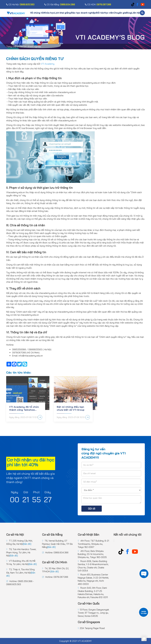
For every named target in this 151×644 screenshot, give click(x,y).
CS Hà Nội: (20, 4)
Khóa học (49, 13)
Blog (129, 13)
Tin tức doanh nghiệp (30, 46)
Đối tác (100, 13)
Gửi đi (92, 509)
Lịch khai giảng (63, 13)
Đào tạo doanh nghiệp (83, 13)
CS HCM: (98, 4)
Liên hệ (136, 13)
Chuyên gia (120, 13)
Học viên (109, 13)
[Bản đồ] (27, 544)
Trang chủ (11, 46)
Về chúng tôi (37, 13)
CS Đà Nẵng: (60, 4)
